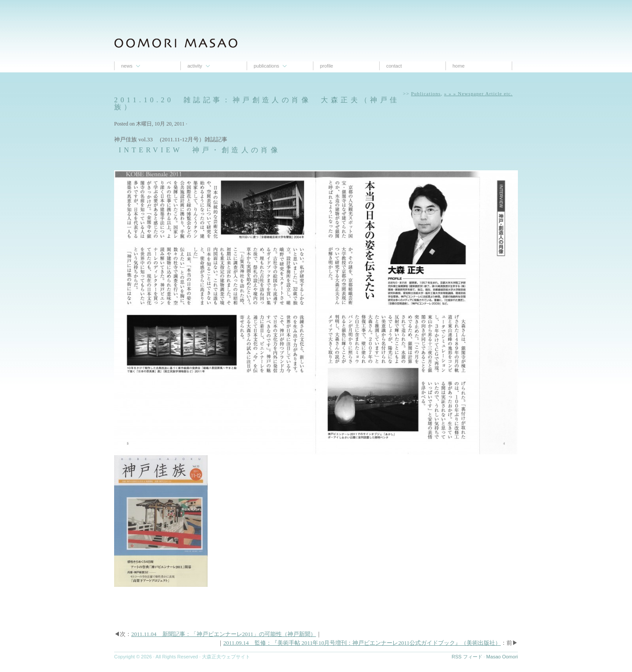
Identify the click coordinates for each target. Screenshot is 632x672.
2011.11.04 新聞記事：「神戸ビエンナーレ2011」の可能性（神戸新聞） (224, 634)
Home (459, 66)
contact (394, 66)
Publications (266, 66)
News (127, 66)
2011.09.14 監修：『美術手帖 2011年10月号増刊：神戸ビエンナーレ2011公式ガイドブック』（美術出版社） (362, 643)
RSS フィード (467, 657)
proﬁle (327, 66)
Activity (195, 66)
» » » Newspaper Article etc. (478, 93)
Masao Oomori (502, 657)
